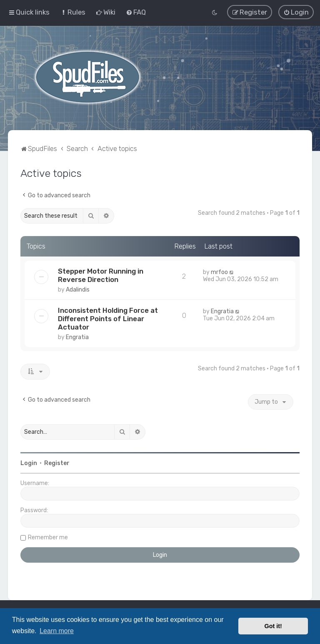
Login (29, 462)
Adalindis (78, 288)
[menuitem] (73, 12)
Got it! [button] (273, 626)
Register (57, 462)
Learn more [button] (57, 631)
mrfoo (219, 271)
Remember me (48, 537)
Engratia (77, 336)
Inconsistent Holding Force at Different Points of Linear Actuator (108, 317)
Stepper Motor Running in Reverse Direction (101, 274)
